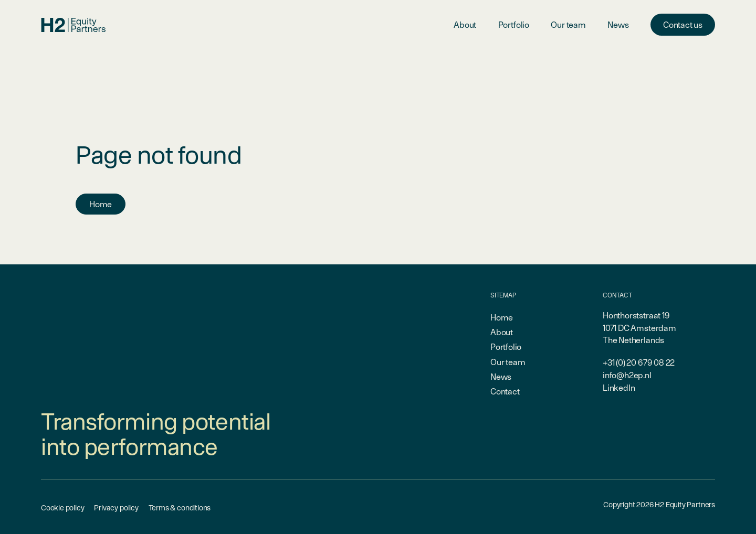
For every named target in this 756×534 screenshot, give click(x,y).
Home (101, 204)
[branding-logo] (73, 25)
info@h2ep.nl (627, 375)
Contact (505, 391)
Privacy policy (116, 508)
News (618, 25)
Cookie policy (63, 508)
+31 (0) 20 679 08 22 (639, 362)
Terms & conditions (180, 508)
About (465, 25)
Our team (568, 25)
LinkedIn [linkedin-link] (619, 388)
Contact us (683, 25)
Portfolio (514, 25)
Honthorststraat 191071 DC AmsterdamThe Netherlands (639, 328)
